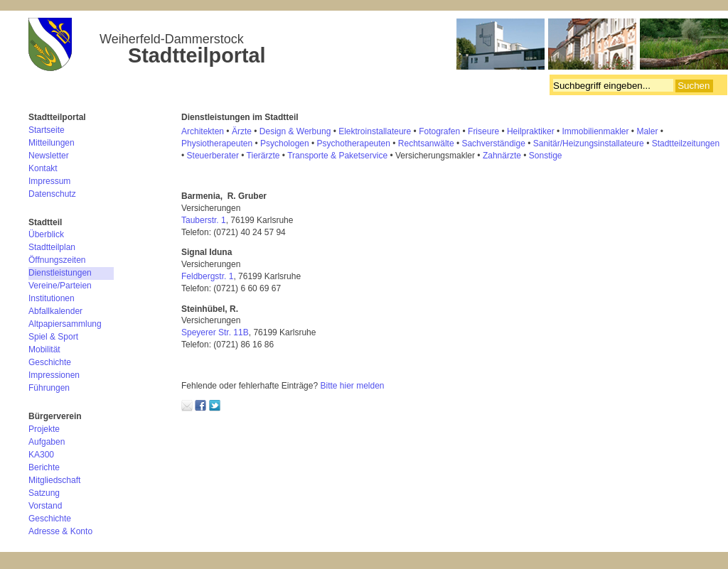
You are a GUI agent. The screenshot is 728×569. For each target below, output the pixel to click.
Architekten (203, 131)
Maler (647, 131)
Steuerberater (213, 156)
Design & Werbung (295, 131)
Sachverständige (493, 143)
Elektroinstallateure (375, 131)
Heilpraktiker (531, 131)
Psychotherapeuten (354, 143)
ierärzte (265, 156)
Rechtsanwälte (426, 143)
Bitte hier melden (352, 386)
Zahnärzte (502, 156)
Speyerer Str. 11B (215, 332)
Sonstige (546, 156)
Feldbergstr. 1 (207, 276)
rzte (245, 131)
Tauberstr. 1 (204, 220)
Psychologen (285, 143)
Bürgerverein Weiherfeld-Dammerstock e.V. (378, 46)
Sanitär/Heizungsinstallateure (589, 143)
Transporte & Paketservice (337, 156)
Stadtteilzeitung (681, 143)
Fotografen (439, 131)
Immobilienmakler (596, 131)
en (715, 143)
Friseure (483, 131)
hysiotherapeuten (220, 143)
